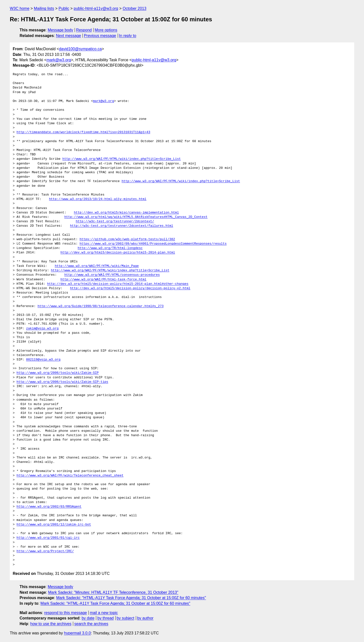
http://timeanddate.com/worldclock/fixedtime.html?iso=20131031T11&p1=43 (83, 132)
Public (64, 8)
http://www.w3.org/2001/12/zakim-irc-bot (54, 525)
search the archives (91, 624)
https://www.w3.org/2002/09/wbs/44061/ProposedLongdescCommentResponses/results (153, 244)
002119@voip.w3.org (43, 360)
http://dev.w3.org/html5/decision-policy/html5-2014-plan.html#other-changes (118, 284)
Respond (84, 30)
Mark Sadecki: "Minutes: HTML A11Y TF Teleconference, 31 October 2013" (113, 592)
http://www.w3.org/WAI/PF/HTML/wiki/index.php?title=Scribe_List (122, 159)
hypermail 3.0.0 (77, 633)
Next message (69, 36)
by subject (125, 618)
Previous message (100, 36)
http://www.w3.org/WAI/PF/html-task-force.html (103, 280)
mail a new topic (104, 613)
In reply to (128, 36)
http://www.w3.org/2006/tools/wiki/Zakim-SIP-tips (62, 382)
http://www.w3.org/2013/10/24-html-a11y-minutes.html (98, 199)
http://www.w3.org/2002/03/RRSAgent (49, 507)
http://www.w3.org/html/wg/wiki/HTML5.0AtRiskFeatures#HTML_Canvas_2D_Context (136, 217)
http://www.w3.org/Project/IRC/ (45, 551)
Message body (60, 30)
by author (145, 618)
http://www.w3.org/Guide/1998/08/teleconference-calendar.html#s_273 (100, 306)
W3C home (20, 8)
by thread (106, 618)
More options (106, 30)
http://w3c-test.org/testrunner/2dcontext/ (115, 222)
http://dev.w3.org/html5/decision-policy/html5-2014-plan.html (118, 253)
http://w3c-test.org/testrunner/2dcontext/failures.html (122, 226)
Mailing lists (44, 8)
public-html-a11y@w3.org (96, 8)
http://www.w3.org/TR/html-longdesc (110, 248)
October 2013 (135, 8)
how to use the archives (51, 624)
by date (88, 618)
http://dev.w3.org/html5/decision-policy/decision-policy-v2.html (130, 288)
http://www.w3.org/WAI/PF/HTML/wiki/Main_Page (97, 266)
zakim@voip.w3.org (42, 329)
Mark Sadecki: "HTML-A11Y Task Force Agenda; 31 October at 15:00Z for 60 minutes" (131, 598)
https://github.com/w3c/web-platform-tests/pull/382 (127, 239)
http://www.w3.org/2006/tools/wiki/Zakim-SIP (58, 373)
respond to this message (65, 613)
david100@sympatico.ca (80, 49)
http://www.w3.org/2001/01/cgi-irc (48, 538)
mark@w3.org (59, 60)
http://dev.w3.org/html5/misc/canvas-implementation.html (126, 213)
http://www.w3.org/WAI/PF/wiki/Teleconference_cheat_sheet (70, 476)
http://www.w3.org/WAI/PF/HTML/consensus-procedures (112, 275)
